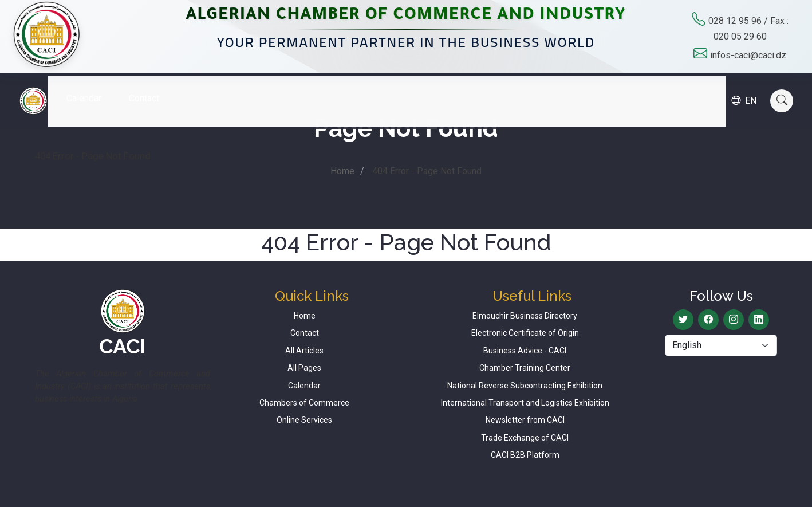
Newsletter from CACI (525, 420)
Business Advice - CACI (525, 351)
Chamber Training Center (525, 368)
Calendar (92, 90)
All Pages (304, 368)
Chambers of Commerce (304, 403)
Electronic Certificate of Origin (525, 333)
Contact (153, 90)
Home (342, 171)
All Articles (304, 351)
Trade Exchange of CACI (525, 438)
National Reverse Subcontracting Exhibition (525, 386)
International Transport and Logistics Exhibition (525, 403)
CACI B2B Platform (525, 455)
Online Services (304, 420)
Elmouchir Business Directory (525, 316)
